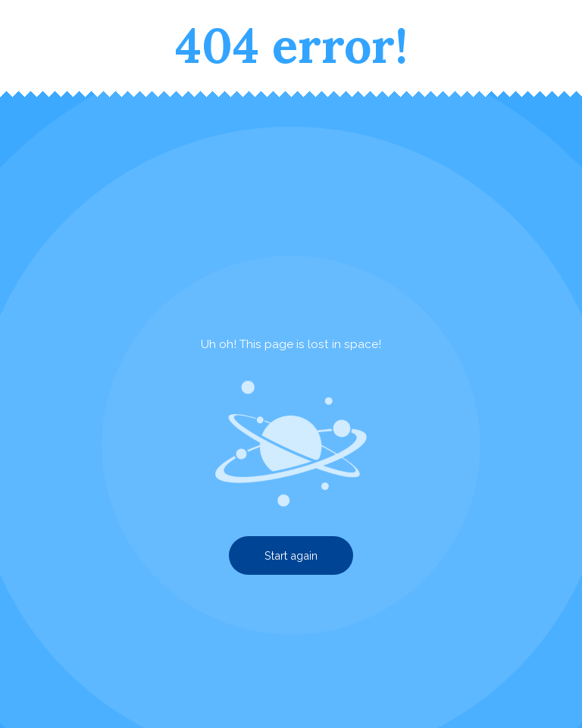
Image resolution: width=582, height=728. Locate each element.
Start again (291, 555)
